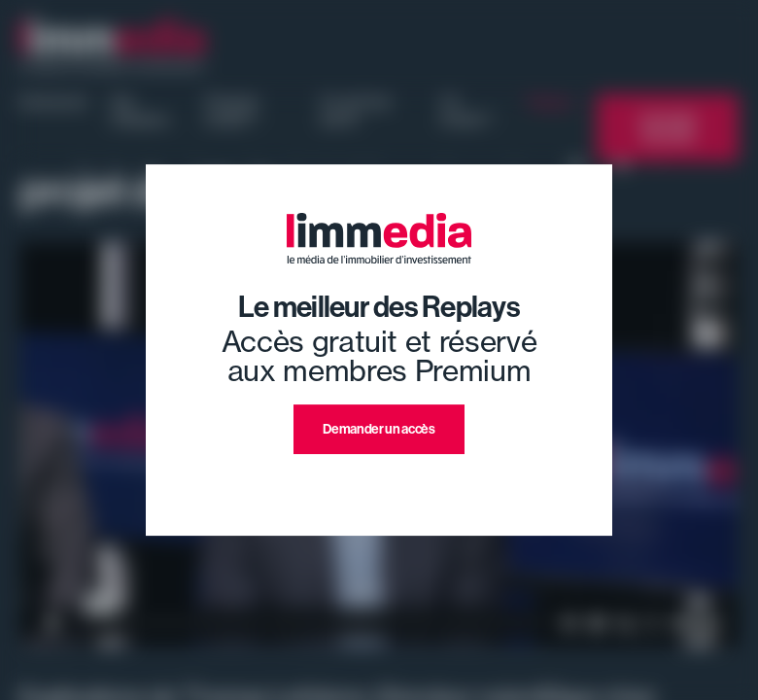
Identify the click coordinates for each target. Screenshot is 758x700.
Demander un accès (379, 429)
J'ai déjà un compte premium (379, 477)
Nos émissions (140, 111)
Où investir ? (467, 111)
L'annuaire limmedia (668, 128)
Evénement (53, 102)
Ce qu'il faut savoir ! (355, 111)
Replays (551, 102)
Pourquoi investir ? (232, 111)
